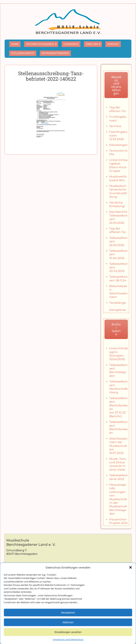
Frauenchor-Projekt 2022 (118, 521)
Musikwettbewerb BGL (118, 178)
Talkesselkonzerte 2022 (118, 477)
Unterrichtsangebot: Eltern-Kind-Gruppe (118, 165)
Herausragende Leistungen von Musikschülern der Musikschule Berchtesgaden (118, 499)
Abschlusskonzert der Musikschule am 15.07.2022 (118, 446)
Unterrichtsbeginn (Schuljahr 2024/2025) (119, 354)
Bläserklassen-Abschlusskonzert (118, 292)
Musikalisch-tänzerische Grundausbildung (118, 191)
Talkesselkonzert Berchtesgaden (118, 370)
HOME (15, 44)
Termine (115, 126)
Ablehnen (68, 629)
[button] (131, 574)
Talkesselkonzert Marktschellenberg (119, 387)
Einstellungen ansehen (68, 638)
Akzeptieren (68, 619)
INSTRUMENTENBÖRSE (55, 53)
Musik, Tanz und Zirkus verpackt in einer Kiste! (118, 464)
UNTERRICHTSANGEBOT (42, 44)
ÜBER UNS (94, 44)
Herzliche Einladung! (117, 204)
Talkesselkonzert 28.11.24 (118, 278)
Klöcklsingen (118, 145)
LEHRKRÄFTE (71, 44)
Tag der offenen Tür (118, 109)
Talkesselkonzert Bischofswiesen (118, 427)
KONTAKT (113, 44)
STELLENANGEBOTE (23, 53)
